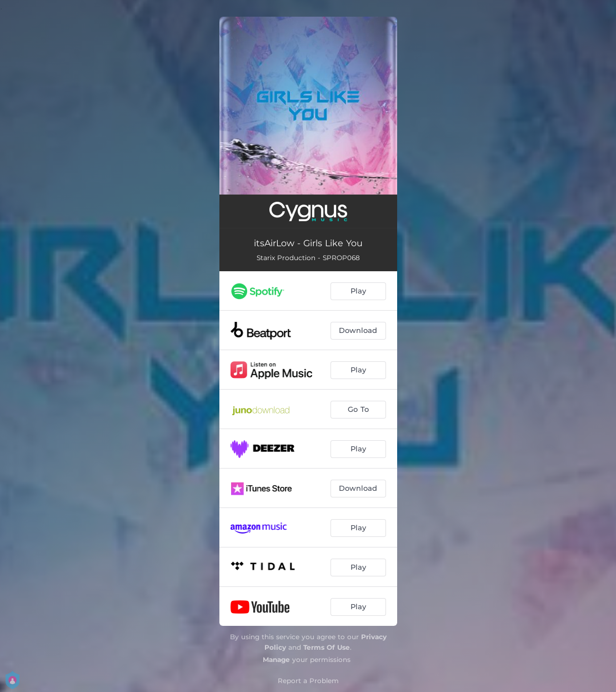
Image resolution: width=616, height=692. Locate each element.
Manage (276, 659)
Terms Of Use (327, 647)
